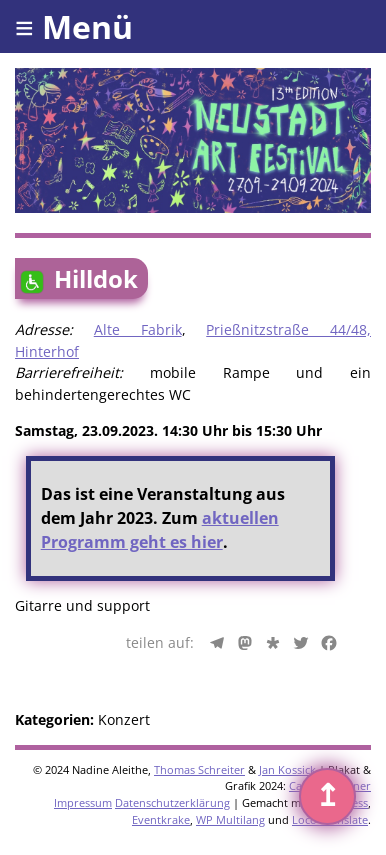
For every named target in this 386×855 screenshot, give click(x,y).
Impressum (83, 802)
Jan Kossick (287, 769)
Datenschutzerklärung (172, 802)
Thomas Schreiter (199, 769)
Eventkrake (161, 819)
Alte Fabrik (138, 329)
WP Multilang (230, 819)
